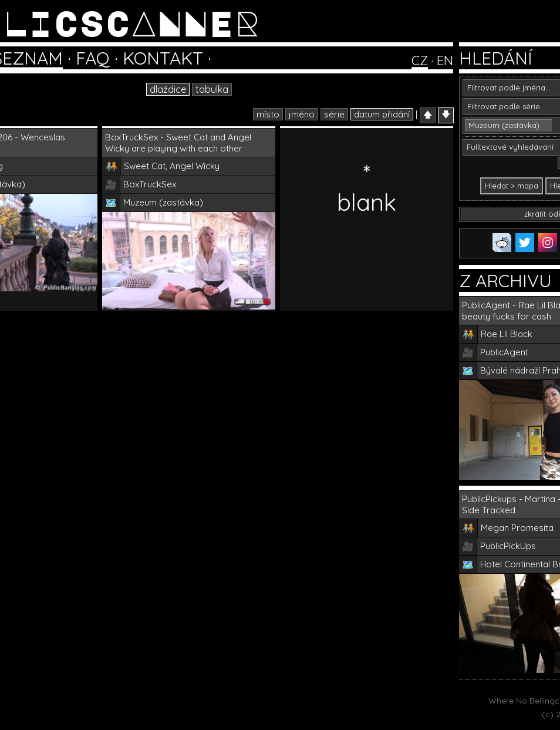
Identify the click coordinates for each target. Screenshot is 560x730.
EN (445, 60)
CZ (420, 60)
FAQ (93, 58)
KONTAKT (163, 58)
